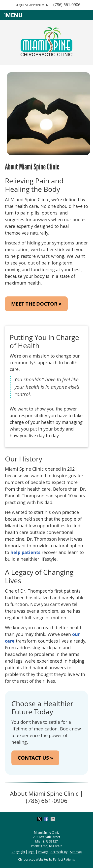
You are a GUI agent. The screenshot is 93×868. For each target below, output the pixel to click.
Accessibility (59, 852)
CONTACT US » (35, 758)
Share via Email (53, 819)
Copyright (18, 852)
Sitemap (76, 852)
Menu (13, 15)
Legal (31, 852)
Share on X (40, 819)
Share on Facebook (47, 819)
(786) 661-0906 (67, 5)
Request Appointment (33, 5)
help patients (25, 552)
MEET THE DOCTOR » (36, 304)
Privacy (43, 852)
